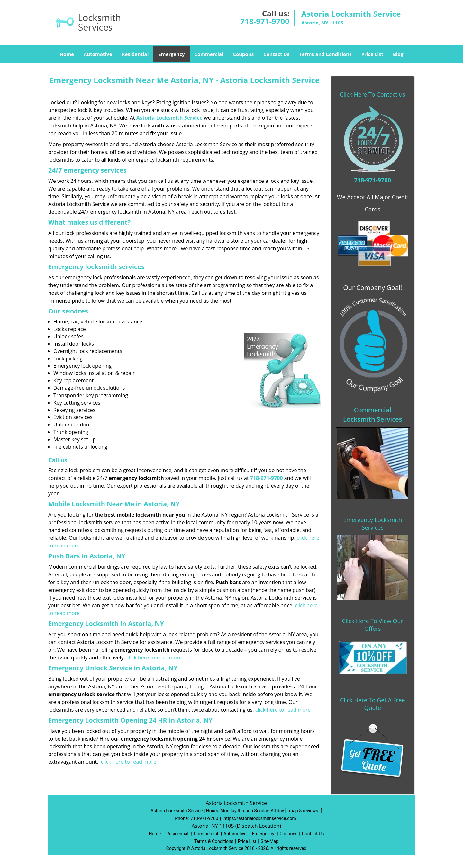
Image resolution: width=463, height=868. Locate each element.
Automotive (98, 54)
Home (67, 54)
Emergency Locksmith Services (372, 524)
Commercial (209, 54)
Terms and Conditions (325, 54)
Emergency (171, 54)
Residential (135, 54)
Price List (372, 54)
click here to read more (154, 658)
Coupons (243, 54)
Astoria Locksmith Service (169, 118)
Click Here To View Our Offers (372, 625)
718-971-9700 (265, 21)
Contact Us (276, 54)
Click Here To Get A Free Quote (372, 704)
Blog (398, 54)
